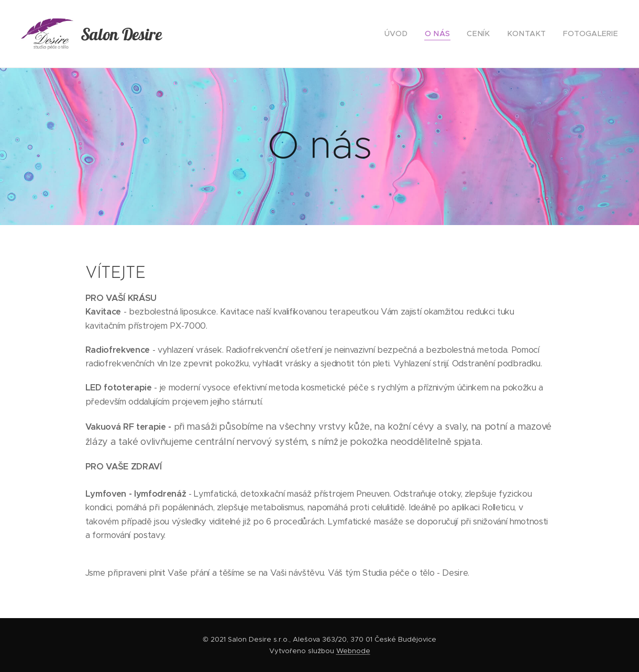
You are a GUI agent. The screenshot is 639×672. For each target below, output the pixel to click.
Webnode (353, 651)
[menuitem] (415, 34)
